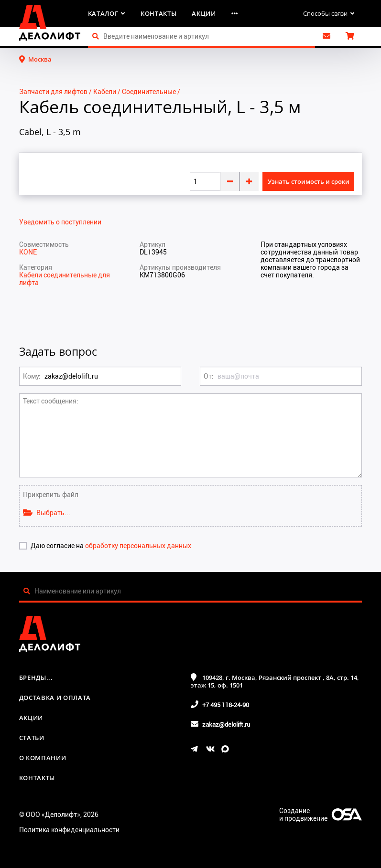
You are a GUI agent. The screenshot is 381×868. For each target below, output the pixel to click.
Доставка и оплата (55, 698)
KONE (28, 252)
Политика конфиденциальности (69, 830)
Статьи (32, 738)
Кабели (105, 91)
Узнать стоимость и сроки (309, 181)
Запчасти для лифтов (53, 91)
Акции (204, 13)
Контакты (158, 13)
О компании (43, 758)
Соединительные (149, 91)
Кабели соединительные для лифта (65, 279)
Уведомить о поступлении (60, 222)
